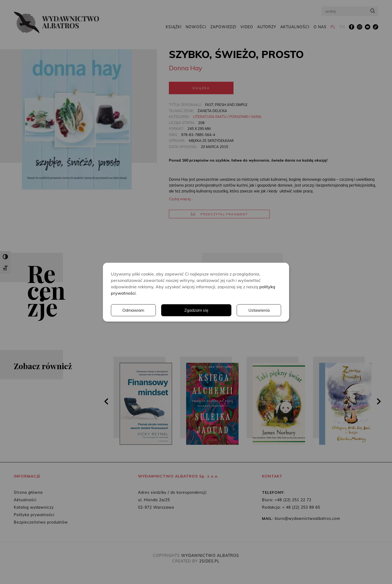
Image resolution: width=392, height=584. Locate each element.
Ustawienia (208, 310)
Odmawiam (258, 310)
